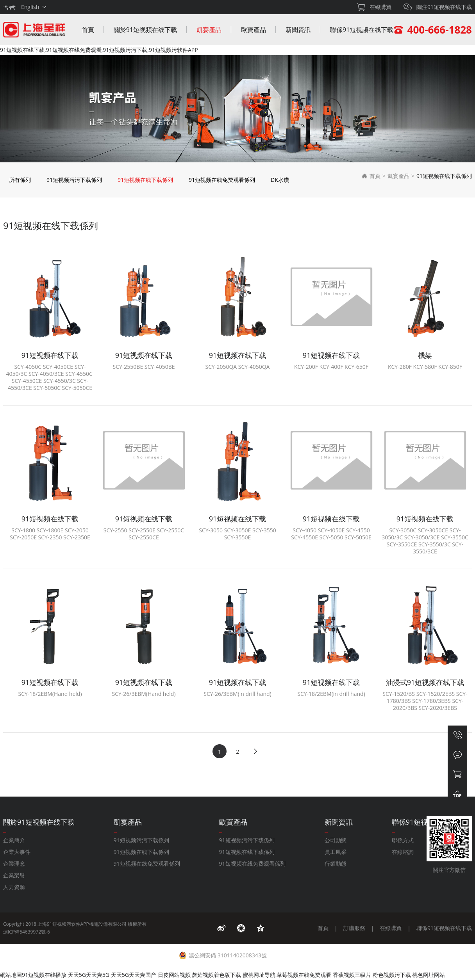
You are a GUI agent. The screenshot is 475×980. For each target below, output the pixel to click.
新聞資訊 (298, 30)
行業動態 (336, 864)
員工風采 (336, 852)
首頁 (88, 30)
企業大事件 (17, 852)
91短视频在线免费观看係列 (222, 180)
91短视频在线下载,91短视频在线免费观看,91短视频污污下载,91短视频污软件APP (99, 50)
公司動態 (336, 840)
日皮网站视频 (174, 975)
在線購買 (391, 928)
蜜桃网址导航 (259, 975)
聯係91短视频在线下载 (362, 30)
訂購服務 (354, 928)
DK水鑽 (280, 180)
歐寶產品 (254, 30)
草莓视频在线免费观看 (304, 975)
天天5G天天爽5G (89, 975)
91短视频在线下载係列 (145, 180)
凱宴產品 (209, 30)
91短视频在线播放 (44, 975)
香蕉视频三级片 (352, 975)
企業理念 (14, 864)
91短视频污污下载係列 (74, 180)
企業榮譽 (14, 875)
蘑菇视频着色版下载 (216, 975)
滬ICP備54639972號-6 (27, 932)
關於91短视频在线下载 (145, 30)
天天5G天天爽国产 (134, 975)
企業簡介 (14, 840)
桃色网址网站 (429, 975)
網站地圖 (11, 975)
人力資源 (14, 887)
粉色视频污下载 (392, 975)
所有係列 (20, 180)
